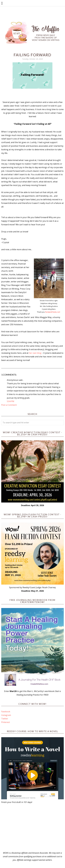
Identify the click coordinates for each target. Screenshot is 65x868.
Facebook (6, 712)
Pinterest (6, 722)
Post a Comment (9, 405)
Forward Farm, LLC (53, 312)
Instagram (6, 715)
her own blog (35, 353)
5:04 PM (11, 401)
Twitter (5, 719)
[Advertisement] (32, 828)
